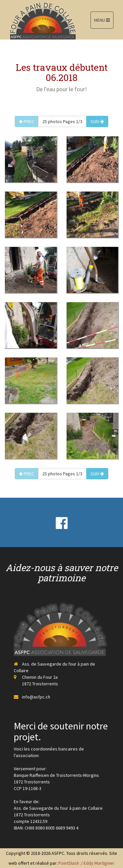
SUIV (97, 121)
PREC (27, 121)
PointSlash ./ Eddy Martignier (86, 863)
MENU (102, 20)
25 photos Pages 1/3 (62, 121)
